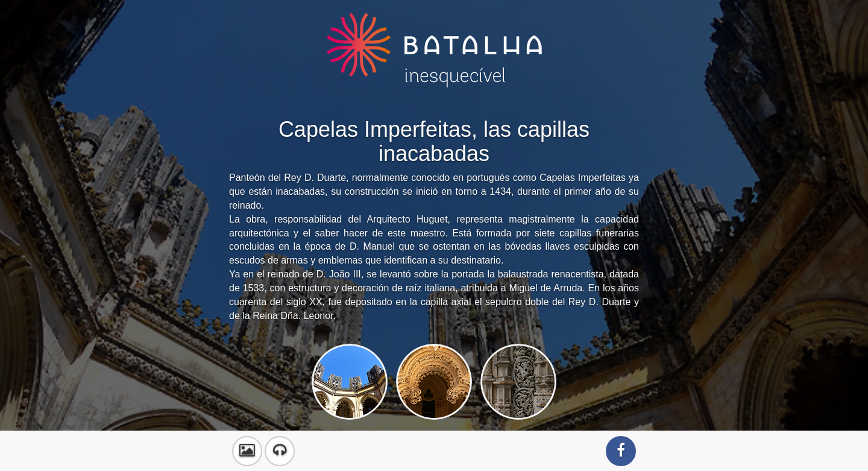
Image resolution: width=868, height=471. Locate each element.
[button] (247, 451)
